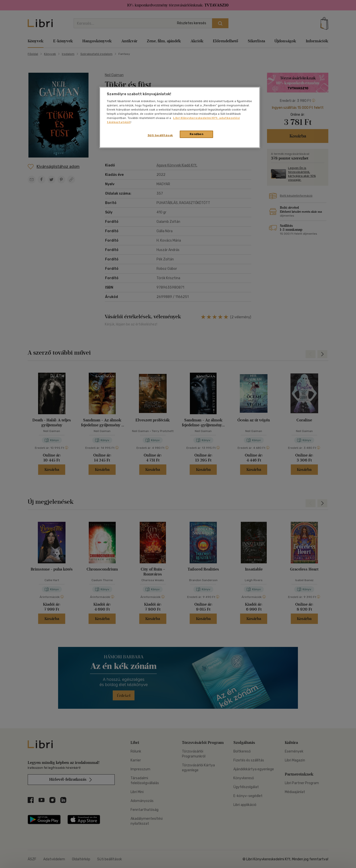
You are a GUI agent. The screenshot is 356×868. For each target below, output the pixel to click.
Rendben (197, 134)
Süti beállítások (160, 135)
